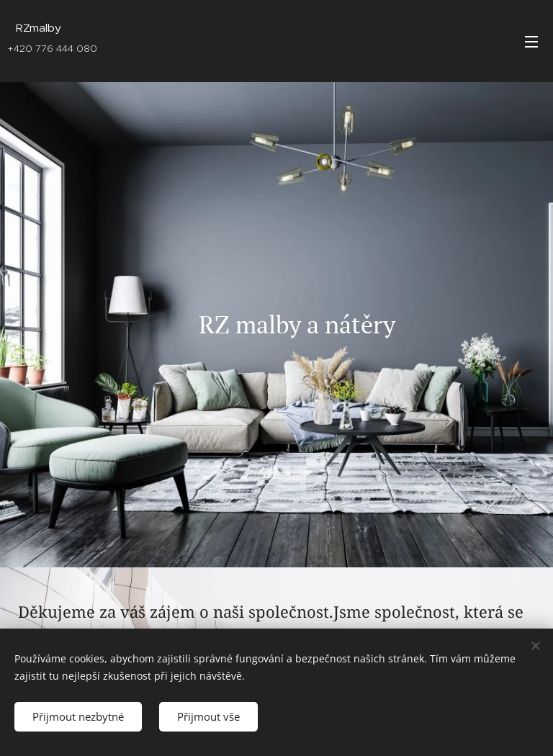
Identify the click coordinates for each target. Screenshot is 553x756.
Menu (531, 42)
